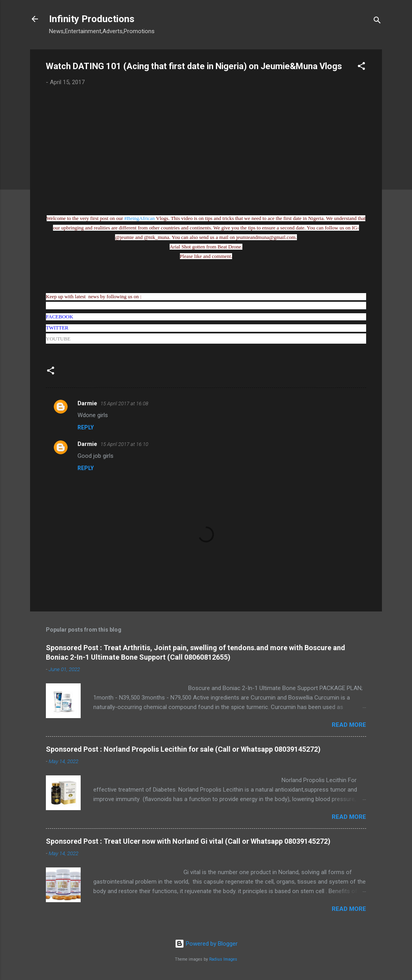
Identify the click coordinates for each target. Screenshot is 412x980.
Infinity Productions (92, 19)
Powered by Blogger (206, 944)
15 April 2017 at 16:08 (124, 403)
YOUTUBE (58, 339)
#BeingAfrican (139, 218)
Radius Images (223, 959)
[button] (361, 67)
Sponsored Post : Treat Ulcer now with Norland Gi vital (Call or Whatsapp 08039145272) (188, 841)
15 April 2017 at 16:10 (124, 444)
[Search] (377, 22)
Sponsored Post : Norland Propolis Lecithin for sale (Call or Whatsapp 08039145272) (183, 749)
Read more (349, 725)
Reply (86, 427)
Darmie (87, 403)
